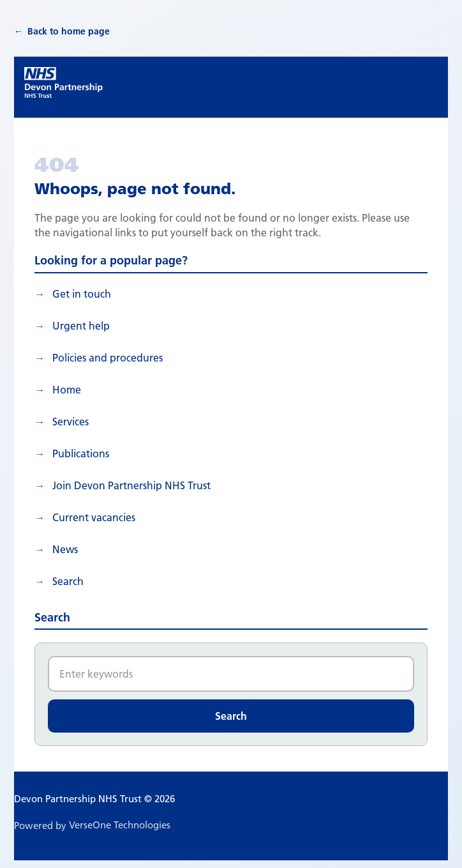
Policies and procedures (108, 358)
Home (67, 390)
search (68, 581)
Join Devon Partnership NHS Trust (131, 485)
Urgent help (81, 326)
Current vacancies (94, 517)
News (65, 549)
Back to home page (69, 31)
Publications (81, 453)
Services (71, 422)
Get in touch (82, 294)
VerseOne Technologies (120, 825)
